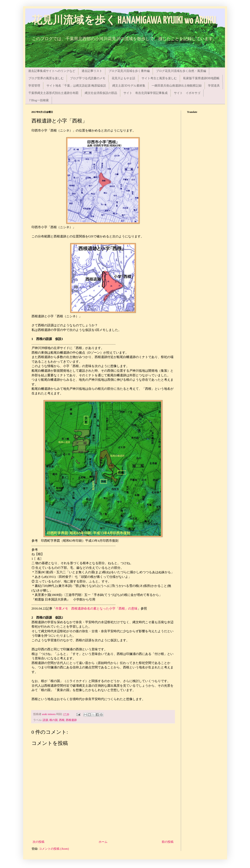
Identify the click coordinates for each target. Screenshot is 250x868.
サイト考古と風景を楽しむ (159, 78)
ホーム (103, 842)
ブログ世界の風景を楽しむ (46, 78)
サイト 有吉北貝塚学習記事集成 (146, 93)
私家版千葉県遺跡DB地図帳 (201, 78)
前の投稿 (168, 842)
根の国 (54, 720)
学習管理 (34, 86)
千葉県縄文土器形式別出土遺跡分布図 (53, 93)
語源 (45, 720)
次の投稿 (38, 842)
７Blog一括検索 (39, 100)
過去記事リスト (92, 71)
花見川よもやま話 (123, 78)
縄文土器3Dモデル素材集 (129, 86)
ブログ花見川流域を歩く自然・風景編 (181, 71)
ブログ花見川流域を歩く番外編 (129, 71)
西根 (62, 720)
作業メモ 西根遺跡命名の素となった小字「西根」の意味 (97, 608)
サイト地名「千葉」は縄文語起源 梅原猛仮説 (76, 86)
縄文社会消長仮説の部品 (101, 93)
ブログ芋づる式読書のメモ (88, 78)
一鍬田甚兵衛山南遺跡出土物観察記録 (177, 86)
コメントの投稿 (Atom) (54, 849)
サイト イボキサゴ (187, 93)
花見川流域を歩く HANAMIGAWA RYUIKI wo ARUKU (124, 21)
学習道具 (214, 86)
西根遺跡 (71, 720)
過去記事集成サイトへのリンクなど (52, 71)
